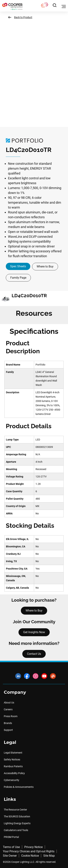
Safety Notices (12, 759)
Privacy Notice (33, 847)
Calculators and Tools (16, 830)
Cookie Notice (30, 856)
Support (8, 730)
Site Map (49, 856)
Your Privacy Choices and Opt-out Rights (29, 851)
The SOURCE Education (17, 816)
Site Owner (10, 856)
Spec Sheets (18, 266)
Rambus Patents (13, 766)
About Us (9, 703)
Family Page (18, 278)
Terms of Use (11, 847)
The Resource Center (15, 810)
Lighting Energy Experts (17, 823)
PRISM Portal (11, 837)
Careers (8, 709)
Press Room (11, 716)
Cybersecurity (12, 780)
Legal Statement (13, 753)
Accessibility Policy (14, 773)
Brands (8, 723)
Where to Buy (45, 266)
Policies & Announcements (19, 787)
